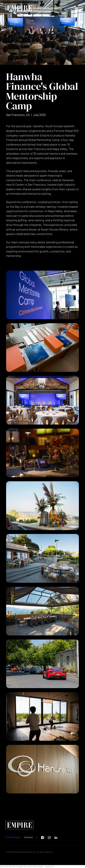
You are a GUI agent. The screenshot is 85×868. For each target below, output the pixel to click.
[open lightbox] (42, 295)
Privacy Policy (13, 837)
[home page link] (19, 8)
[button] (76, 8)
